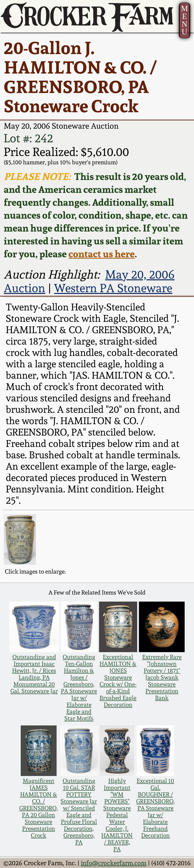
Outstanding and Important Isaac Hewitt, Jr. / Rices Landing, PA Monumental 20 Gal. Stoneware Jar (34, 674)
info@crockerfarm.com (114, 863)
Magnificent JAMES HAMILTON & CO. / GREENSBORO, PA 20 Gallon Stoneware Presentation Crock (39, 808)
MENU (185, 20)
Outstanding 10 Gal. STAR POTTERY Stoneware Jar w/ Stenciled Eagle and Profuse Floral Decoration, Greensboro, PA (79, 811)
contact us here (102, 254)
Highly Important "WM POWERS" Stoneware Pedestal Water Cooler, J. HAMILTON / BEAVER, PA (117, 815)
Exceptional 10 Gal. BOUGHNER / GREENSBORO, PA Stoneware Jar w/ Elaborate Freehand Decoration (155, 808)
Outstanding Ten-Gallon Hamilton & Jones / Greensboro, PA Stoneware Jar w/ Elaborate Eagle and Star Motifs (79, 688)
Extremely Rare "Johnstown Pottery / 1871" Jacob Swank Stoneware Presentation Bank (162, 677)
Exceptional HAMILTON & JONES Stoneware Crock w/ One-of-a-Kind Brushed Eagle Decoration (118, 681)
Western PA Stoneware (113, 288)
